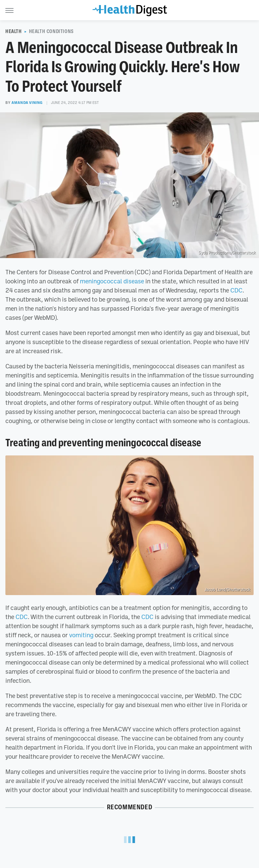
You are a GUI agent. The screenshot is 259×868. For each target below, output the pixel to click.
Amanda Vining (27, 103)
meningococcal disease (112, 281)
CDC (236, 290)
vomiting (81, 635)
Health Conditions (51, 31)
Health (14, 31)
